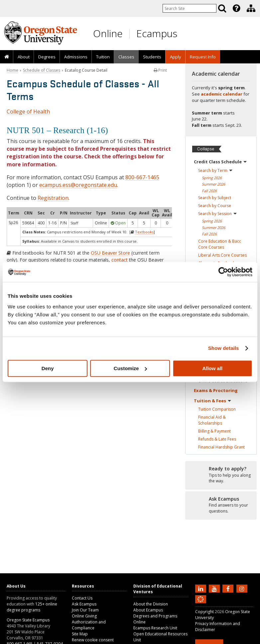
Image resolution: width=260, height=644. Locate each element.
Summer (213, 184)
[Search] (222, 8)
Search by (215, 170)
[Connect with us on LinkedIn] (201, 588)
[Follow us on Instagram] (243, 588)
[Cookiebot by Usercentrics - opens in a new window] (223, 272)
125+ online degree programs (32, 607)
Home (12, 70)
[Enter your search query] (190, 8)
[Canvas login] (200, 604)
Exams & (216, 390)
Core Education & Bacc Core (220, 244)
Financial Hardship (221, 447)
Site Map (80, 634)
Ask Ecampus (84, 604)
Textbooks (144, 232)
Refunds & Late (217, 439)
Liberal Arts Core (222, 255)
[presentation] (236, 8)
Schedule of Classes (42, 70)
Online (108, 33)
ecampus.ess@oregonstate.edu (78, 185)
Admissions (76, 57)
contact (120, 260)
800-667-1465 (142, 177)
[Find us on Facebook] (229, 588)
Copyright (204, 612)
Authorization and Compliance (89, 625)
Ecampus (157, 33)
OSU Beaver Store (110, 253)
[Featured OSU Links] (236, 8)
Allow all (212, 368)
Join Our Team (85, 610)
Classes (126, 57)
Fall (209, 191)
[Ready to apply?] (221, 475)
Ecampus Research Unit (155, 628)
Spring (212, 178)
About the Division (151, 604)
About (24, 57)
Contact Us (82, 598)
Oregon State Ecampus (28, 620)
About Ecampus (148, 610)
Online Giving (84, 616)
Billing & (214, 431)
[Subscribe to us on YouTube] (215, 588)
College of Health (28, 112)
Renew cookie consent (93, 640)
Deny (48, 368)
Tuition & (212, 401)
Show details (224, 348)
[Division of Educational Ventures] (251, 8)
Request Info (203, 57)
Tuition (103, 57)
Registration (53, 198)
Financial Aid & (212, 420)
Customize (130, 368)
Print (160, 70)
